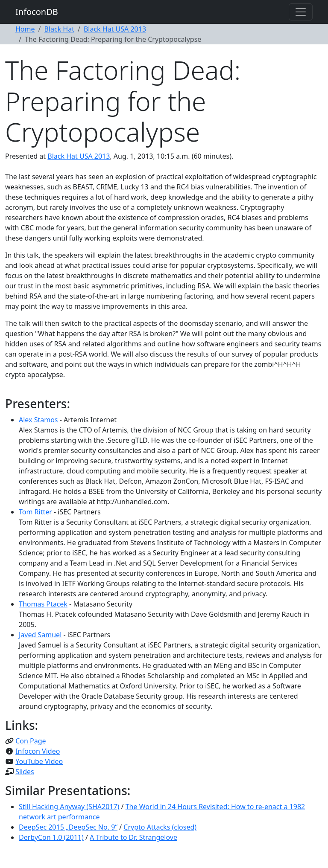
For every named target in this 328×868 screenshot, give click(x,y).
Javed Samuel (40, 635)
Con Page (31, 741)
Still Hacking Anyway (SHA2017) (69, 807)
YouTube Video (39, 761)
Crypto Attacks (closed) (160, 827)
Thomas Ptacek (43, 604)
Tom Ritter (35, 512)
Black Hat (59, 29)
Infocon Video (38, 751)
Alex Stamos (38, 420)
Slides (25, 772)
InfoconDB (37, 12)
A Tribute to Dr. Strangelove (133, 837)
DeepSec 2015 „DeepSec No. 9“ (68, 827)
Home (25, 29)
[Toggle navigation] (301, 12)
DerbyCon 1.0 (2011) (51, 837)
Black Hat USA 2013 (115, 29)
